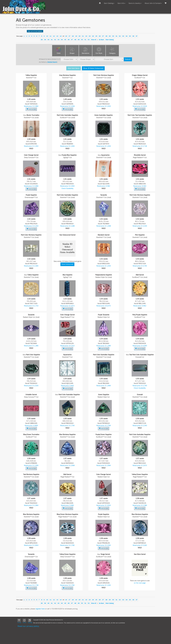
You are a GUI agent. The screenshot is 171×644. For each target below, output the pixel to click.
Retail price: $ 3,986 (31, 186)
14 (61, 36)
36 (133, 36)
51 (85, 40)
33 (123, 36)
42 (55, 40)
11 (50, 36)
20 (80, 36)
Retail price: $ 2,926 (31, 386)
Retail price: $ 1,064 (104, 266)
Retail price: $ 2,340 (140, 426)
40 (48, 40)
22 (86, 36)
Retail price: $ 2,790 (140, 386)
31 (116, 36)
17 (69, 36)
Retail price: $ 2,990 (67, 186)
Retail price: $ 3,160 (140, 545)
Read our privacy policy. (28, 626)
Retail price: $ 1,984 (104, 386)
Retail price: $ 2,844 (31, 545)
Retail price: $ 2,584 (31, 266)
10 (47, 36)
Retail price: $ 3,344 (31, 226)
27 (103, 36)
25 (96, 36)
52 (89, 40)
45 (65, 40)
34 (127, 36)
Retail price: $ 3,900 (104, 505)
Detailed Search (52, 62)
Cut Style (99, 53)
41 (52, 40)
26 (100, 36)
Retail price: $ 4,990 (140, 346)
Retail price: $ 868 (31, 426)
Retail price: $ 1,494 (104, 146)
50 (82, 40)
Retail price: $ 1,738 (31, 585)
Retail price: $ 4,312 (67, 346)
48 (75, 40)
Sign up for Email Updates (35, 31)
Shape (72, 53)
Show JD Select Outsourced (93, 68)
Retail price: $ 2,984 (104, 466)
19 (76, 36)
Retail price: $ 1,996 (67, 146)
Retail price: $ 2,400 (104, 106)
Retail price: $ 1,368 (104, 226)
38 (42, 40)
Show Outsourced (67, 264)
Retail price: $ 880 (67, 505)
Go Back (101, 40)
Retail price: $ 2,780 (67, 545)
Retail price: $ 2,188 (67, 226)
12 (54, 36)
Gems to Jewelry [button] (135, 3)
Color (59, 53)
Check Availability (67, 189)
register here (40, 609)
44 (62, 40)
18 (73, 36)
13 (57, 36)
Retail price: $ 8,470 (104, 306)
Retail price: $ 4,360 (104, 545)
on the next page (140, 583)
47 (72, 40)
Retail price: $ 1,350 (31, 146)
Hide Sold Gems (74, 68)
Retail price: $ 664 (140, 186)
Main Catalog (110, 40)
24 (93, 36)
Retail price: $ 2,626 (140, 106)
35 (130, 36)
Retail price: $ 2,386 (140, 505)
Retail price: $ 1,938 (67, 106)
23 (90, 36)
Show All (94, 40)
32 (120, 36)
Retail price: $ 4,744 (140, 266)
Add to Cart (31, 109)
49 (79, 40)
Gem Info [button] (121, 3)
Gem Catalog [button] (109, 3)
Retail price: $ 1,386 (31, 346)
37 (137, 36)
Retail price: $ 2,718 (140, 146)
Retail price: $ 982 (104, 186)
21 (83, 36)
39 (45, 40)
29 (110, 36)
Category (112, 53)
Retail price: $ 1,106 (104, 585)
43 (58, 40)
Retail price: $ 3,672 (67, 306)
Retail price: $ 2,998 (67, 466)
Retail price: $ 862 (140, 306)
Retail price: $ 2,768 (104, 426)
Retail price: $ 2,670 (140, 466)
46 (69, 40)
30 (113, 36)
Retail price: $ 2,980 (31, 106)
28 (106, 36)
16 (66, 36)
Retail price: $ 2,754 (31, 306)
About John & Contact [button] (153, 3)
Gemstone (85, 53)
